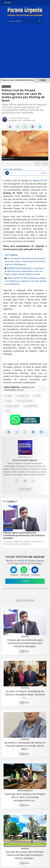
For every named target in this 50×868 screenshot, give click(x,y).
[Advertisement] (25, 52)
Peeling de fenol (25, 401)
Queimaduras (30, 406)
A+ (45, 163)
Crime (8, 396)
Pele (7, 411)
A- (37, 163)
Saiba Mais (25, 489)
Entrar (7, 3)
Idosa (8, 401)
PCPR (44, 180)
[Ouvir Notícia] (7, 173)
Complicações (12, 406)
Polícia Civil (23, 396)
